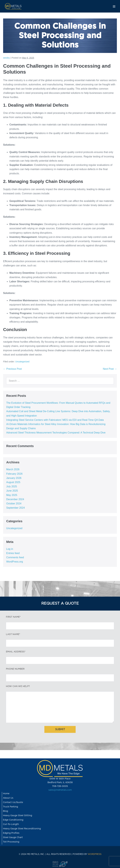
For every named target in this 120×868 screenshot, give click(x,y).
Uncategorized (22, 362)
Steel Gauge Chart (13, 837)
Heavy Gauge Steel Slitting (17, 816)
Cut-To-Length (11, 824)
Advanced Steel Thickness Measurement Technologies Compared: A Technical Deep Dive (56, 433)
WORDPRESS (95, 854)
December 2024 (15, 499)
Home (6, 794)
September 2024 (15, 508)
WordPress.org (15, 562)
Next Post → (110, 369)
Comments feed (15, 557)
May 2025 (12, 495)
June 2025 (12, 491)
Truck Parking (10, 807)
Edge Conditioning (13, 820)
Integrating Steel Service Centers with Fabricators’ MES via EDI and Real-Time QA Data (55, 420)
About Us (8, 798)
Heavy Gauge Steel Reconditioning (22, 829)
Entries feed (13, 553)
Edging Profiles (11, 833)
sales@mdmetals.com (60, 790)
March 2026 (13, 469)
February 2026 (14, 474)
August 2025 (13, 482)
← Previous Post (12, 369)
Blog (5, 811)
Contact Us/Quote (13, 802)
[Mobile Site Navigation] (114, 6)
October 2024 (14, 504)
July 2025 (12, 486)
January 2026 (14, 478)
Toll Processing (11, 842)
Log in (10, 549)
